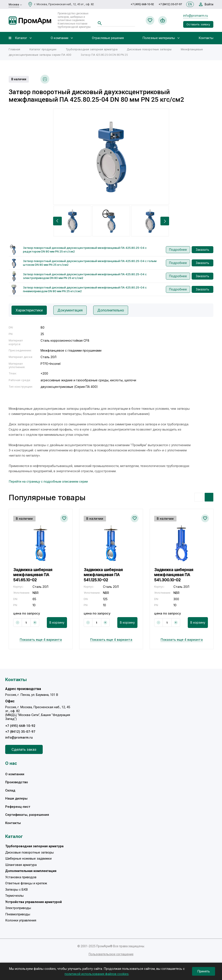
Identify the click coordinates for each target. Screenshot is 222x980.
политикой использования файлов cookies (97, 974)
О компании (60, 38)
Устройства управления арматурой (33, 902)
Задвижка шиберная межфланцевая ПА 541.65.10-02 (33, 575)
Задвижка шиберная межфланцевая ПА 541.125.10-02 (103, 575)
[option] (111, 157)
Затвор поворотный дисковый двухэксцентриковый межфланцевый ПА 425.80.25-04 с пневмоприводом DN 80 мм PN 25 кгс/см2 (85, 289)
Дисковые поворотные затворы (29, 852)
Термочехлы (14, 896)
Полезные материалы (159, 38)
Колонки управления (21, 921)
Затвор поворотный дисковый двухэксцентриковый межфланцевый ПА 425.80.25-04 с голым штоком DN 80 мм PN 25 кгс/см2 (90, 263)
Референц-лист (18, 807)
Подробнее (178, 250)
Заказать (202, 250)
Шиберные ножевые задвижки (28, 859)
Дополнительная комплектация (31, 871)
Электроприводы (18, 908)
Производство (17, 782)
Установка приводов (21, 877)
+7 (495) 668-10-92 (142, 4)
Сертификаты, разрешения (27, 815)
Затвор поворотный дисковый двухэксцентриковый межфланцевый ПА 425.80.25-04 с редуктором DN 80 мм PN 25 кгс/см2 (85, 250)
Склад (10, 790)
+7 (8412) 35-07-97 (170, 4)
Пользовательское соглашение (111, 954)
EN (190, 4)
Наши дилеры (16, 798)
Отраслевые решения (108, 38)
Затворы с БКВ (16, 890)
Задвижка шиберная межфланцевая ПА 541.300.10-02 (174, 575)
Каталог (21, 38)
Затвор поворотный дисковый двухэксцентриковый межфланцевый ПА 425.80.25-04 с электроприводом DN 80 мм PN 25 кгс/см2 (85, 276)
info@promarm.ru (196, 16)
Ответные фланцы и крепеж (26, 883)
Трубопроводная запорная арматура (34, 846)
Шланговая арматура (21, 865)
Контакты (206, 38)
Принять (204, 971)
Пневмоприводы (18, 914)
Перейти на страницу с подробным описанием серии (48, 482)
